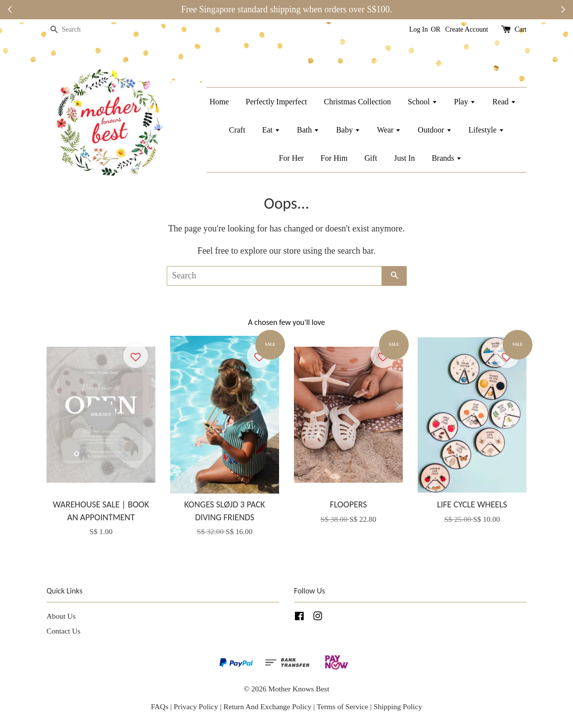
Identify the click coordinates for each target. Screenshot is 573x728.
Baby (348, 130)
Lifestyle (486, 130)
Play (465, 102)
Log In (419, 29)
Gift (371, 158)
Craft (237, 130)
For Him (334, 158)
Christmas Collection (358, 102)
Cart (521, 29)
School (422, 102)
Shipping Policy (398, 706)
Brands (446, 158)
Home (219, 102)
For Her (291, 158)
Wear (389, 130)
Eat (271, 130)
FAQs (160, 706)
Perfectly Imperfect (277, 102)
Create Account (467, 29)
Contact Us (63, 631)
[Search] (76, 30)
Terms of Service (343, 706)
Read (504, 102)
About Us (61, 616)
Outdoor (434, 130)
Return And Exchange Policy (267, 706)
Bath (308, 130)
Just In (404, 158)
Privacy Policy (196, 706)
